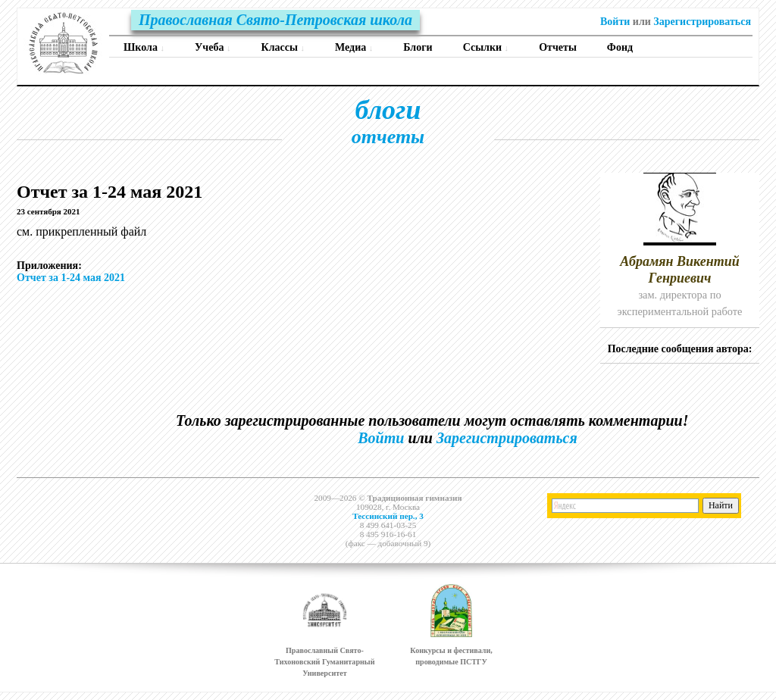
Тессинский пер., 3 (388, 516)
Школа (144, 47)
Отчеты (558, 47)
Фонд (620, 47)
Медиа (354, 47)
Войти (615, 22)
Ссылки (486, 47)
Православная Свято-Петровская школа (275, 20)
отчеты (388, 137)
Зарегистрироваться (702, 22)
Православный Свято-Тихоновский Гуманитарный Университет (324, 662)
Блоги (418, 47)
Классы (283, 47)
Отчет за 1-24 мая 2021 (71, 278)
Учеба (213, 47)
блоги (388, 110)
